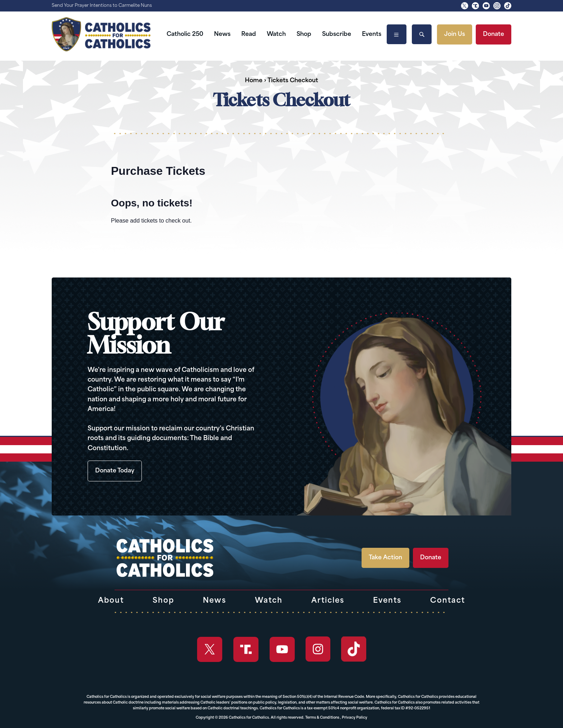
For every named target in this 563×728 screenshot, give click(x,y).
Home (254, 81)
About (111, 601)
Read (249, 34)
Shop (304, 34)
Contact (448, 601)
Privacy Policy (355, 718)
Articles (328, 601)
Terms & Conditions (322, 718)
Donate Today (115, 471)
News (222, 34)
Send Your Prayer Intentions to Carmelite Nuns (102, 6)
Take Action (385, 558)
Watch (276, 34)
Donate (494, 34)
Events (372, 34)
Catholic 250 (185, 34)
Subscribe (337, 34)
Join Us (455, 34)
